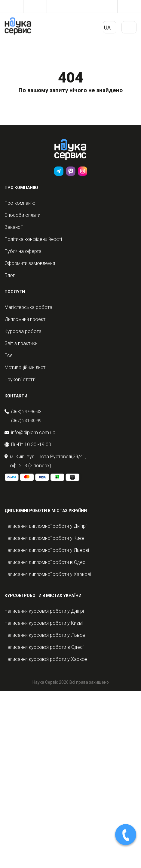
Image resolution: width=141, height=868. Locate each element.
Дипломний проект (25, 319)
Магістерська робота (28, 307)
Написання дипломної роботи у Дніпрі (46, 526)
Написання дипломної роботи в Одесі (45, 562)
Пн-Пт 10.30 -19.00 (28, 445)
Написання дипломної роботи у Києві (45, 538)
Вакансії (13, 227)
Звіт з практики (21, 343)
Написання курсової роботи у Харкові (46, 659)
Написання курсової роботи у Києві (44, 623)
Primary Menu (129, 30)
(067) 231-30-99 (26, 421)
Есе (9, 355)
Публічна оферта (23, 251)
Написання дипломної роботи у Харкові (48, 574)
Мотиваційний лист (25, 367)
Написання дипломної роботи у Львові (47, 550)
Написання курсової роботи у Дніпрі (44, 611)
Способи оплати (22, 215)
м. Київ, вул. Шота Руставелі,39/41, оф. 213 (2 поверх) (45, 461)
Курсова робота (23, 331)
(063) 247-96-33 (26, 412)
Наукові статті (20, 380)
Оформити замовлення (30, 263)
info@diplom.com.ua (30, 432)
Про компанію (20, 203)
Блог (10, 275)
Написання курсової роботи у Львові (45, 635)
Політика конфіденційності (33, 239)
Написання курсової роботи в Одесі (44, 647)
